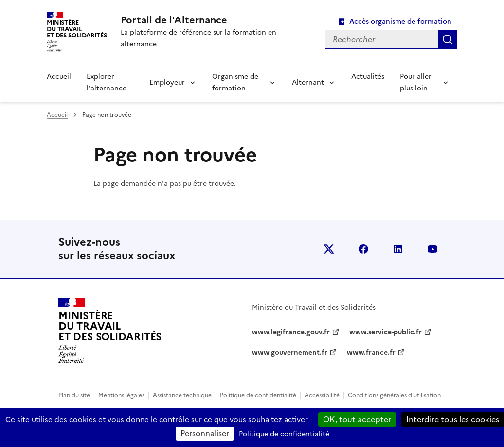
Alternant (308, 82)
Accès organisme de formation (400, 22)
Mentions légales (121, 395)
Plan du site (74, 395)
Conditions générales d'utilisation (394, 395)
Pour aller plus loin (416, 82)
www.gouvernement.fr (290, 352)
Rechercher (448, 39)
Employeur (167, 82)
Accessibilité (322, 395)
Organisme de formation (235, 82)
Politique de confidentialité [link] (284, 434)
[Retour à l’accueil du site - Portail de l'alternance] (110, 331)
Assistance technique (182, 395)
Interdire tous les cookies (453, 419)
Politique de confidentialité (258, 395)
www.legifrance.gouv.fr (291, 332)
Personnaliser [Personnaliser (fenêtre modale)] (205, 433)
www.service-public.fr (386, 332)
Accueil (59, 77)
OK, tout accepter (357, 419)
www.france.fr (371, 352)
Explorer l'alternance (107, 82)
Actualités (368, 77)
